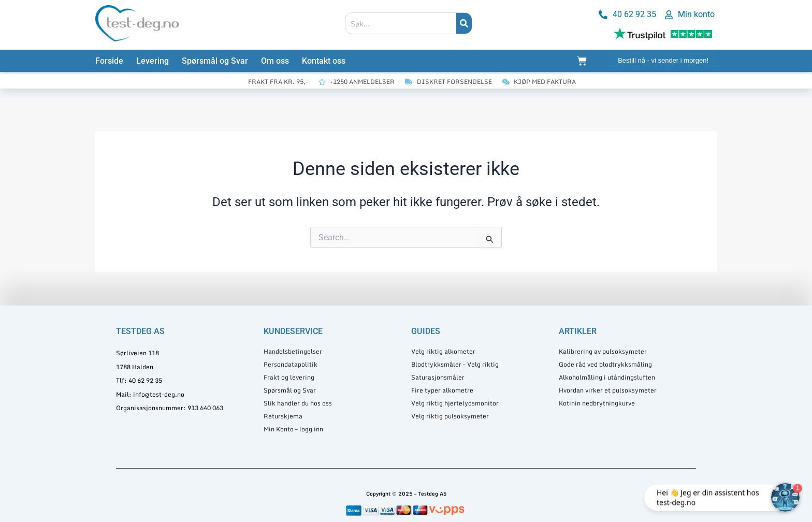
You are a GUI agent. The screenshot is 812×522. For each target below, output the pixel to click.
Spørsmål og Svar (215, 61)
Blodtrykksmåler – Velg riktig (455, 364)
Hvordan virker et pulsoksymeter (608, 390)
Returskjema (283, 416)
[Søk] (464, 23)
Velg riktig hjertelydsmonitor (455, 403)
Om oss (275, 61)
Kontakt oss (324, 61)
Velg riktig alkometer (443, 351)
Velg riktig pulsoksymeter (450, 416)
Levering (153, 61)
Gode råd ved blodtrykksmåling (605, 364)
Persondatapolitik (291, 364)
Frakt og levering (289, 377)
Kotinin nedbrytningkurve (597, 403)
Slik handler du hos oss (298, 403)
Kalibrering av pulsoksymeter (603, 351)
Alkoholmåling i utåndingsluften (607, 377)
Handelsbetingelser (293, 351)
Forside (109, 61)
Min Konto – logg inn (293, 429)
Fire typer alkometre (442, 390)
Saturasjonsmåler (438, 377)
